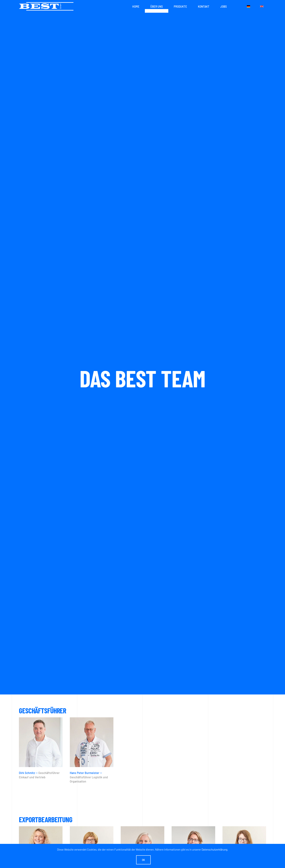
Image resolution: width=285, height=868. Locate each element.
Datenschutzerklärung (214, 849)
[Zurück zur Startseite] (46, 6)
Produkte (180, 6)
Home (136, 6)
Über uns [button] (157, 6)
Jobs (224, 6)
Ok (143, 860)
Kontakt (204, 6)
